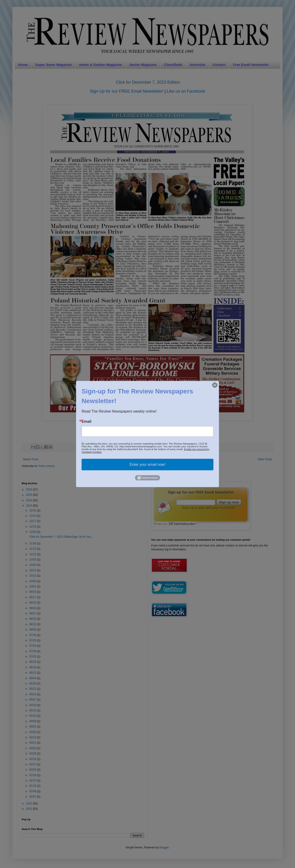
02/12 (33, 764)
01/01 (33, 797)
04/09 (33, 721)
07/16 (33, 646)
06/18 (33, 667)
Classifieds (173, 65)
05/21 (33, 689)
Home (23, 65)
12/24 (33, 516)
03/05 (33, 748)
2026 (29, 490)
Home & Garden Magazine (101, 65)
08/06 (33, 630)
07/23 (33, 640)
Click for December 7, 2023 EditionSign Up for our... (61, 537)
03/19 (33, 737)
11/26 (33, 543)
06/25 (33, 662)
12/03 (33, 532)
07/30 (33, 635)
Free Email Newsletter (251, 65)
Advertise (198, 65)
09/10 (33, 603)
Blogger (164, 847)
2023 (29, 506)
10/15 (33, 576)
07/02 (33, 657)
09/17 (33, 597)
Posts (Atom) (46, 466)
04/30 (33, 705)
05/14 (33, 694)
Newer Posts (31, 459)
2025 (29, 495)
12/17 (33, 521)
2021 (29, 809)
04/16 (33, 716)
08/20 (33, 619)
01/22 (33, 780)
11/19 (33, 549)
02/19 (33, 759)
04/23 (33, 710)
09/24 (33, 592)
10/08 (33, 581)
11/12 (33, 554)
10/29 (33, 565)
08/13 (33, 624)
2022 (29, 803)
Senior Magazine (143, 65)
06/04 (33, 678)
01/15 (33, 786)
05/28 (33, 683)
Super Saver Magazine (54, 65)
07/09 (33, 651)
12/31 (33, 510)
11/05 (33, 560)
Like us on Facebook (186, 91)
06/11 (33, 673)
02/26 (33, 754)
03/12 (33, 743)
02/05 (33, 770)
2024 (29, 500)
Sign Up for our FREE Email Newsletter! (127, 91)
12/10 (33, 527)
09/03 (33, 608)
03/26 (33, 732)
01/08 (33, 791)
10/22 (33, 570)
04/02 (33, 727)
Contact (219, 65)
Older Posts (265, 459)
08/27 (33, 613)
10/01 (33, 586)
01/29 (33, 775)
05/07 (33, 700)
